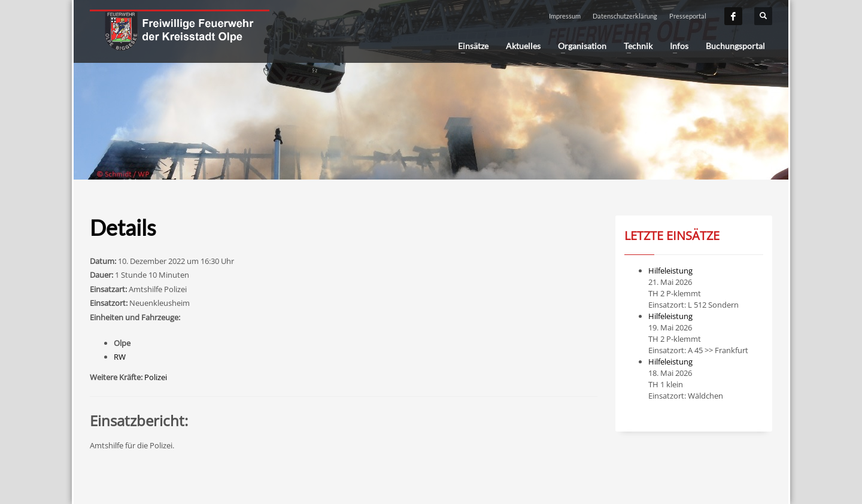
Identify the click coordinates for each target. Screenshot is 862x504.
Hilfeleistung (670, 271)
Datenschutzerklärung (625, 16)
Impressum (565, 16)
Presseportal (688, 16)
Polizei (156, 377)
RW (120, 357)
